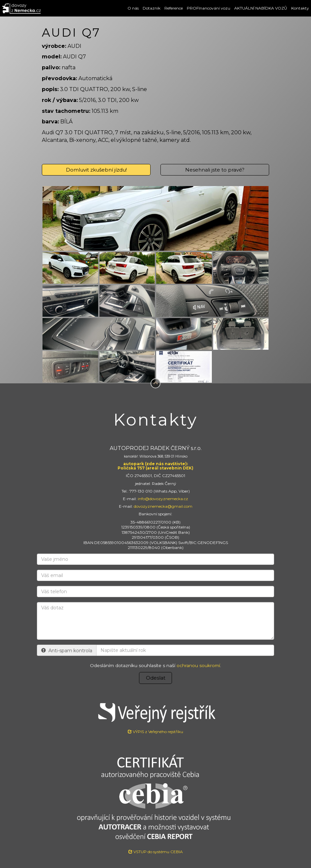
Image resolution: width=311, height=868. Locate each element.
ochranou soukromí (198, 665)
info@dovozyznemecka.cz (163, 499)
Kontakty (300, 8)
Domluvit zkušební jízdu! (96, 170)
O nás (133, 8)
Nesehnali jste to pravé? (215, 170)
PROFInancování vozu (209, 8)
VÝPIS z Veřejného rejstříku (155, 716)
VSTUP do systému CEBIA (156, 852)
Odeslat (156, 678)
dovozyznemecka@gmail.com (163, 506)
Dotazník (152, 8)
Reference (174, 8)
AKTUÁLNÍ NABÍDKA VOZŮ (261, 8)
